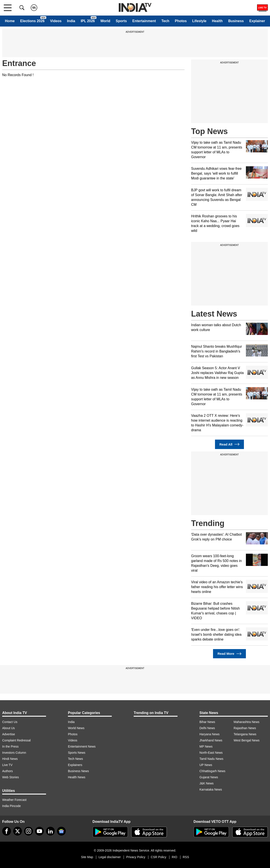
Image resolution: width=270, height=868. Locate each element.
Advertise (9, 734)
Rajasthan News (245, 728)
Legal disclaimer (110, 857)
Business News (78, 771)
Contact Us (10, 722)
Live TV (7, 765)
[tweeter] (18, 831)
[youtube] (39, 831)
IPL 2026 (88, 21)
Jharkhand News (211, 740)
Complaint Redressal (16, 740)
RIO (175, 857)
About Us (9, 728)
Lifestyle (199, 21)
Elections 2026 (32, 21)
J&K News (207, 783)
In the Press (10, 746)
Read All (229, 444)
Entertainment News (82, 746)
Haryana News (210, 734)
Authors (7, 771)
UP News (206, 765)
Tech (165, 21)
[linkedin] (50, 831)
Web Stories (11, 777)
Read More (229, 654)
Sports (121, 21)
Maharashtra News (247, 722)
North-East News (211, 753)
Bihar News (207, 722)
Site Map (87, 857)
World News (76, 728)
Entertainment (144, 21)
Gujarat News (209, 777)
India (71, 21)
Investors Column (14, 753)
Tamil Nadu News (211, 759)
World (105, 21)
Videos (56, 21)
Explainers (75, 765)
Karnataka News (211, 789)
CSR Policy (159, 857)
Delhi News (207, 728)
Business (236, 21)
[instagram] (28, 831)
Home (10, 21)
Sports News (77, 753)
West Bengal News (247, 740)
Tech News (75, 759)
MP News (206, 746)
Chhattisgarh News (212, 771)
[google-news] (61, 831)
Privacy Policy (136, 857)
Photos (181, 21)
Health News (77, 777)
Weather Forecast (14, 800)
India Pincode (12, 806)
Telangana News (245, 734)
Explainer (257, 21)
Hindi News (10, 759)
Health (217, 21)
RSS (186, 857)
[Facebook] (7, 831)
